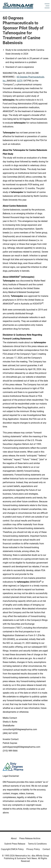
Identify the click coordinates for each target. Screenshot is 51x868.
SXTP (20, 81)
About (14, 838)
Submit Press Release (15, 844)
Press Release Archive (30, 838)
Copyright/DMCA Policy (12, 849)
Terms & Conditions (37, 844)
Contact (46, 849)
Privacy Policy (33, 849)
